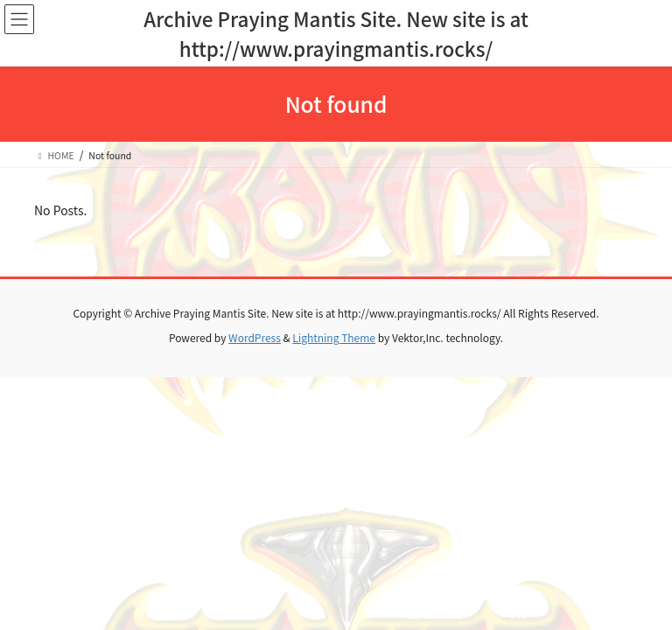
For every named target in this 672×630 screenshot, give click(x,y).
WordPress (255, 337)
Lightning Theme (334, 337)
